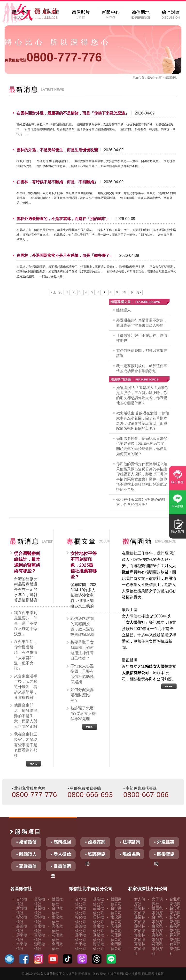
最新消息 (171, 78)
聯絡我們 (178, 532)
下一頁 (136, 292)
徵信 (96, 974)
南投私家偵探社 (157, 931)
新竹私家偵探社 (175, 913)
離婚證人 (124, 310)
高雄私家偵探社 (157, 940)
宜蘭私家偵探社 (140, 949)
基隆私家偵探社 (140, 913)
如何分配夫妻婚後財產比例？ (82, 695)
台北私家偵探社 (175, 904)
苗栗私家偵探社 (140, 922)
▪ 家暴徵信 (26, 866)
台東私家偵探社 (175, 949)
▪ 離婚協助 (130, 854)
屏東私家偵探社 (175, 940)
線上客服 (178, 482)
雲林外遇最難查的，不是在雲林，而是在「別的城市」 (63, 219)
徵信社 (152, 78)
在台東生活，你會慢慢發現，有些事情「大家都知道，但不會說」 (26, 655)
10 (124, 292)
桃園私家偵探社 (157, 913)
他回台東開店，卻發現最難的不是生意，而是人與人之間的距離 (26, 716)
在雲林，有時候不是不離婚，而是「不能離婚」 (57, 182)
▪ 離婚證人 (26, 854)
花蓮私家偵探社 (157, 949)
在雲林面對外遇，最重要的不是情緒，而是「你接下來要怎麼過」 (73, 113)
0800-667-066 (146, 794)
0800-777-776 (53, 57)
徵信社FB (117, 974)
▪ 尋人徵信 (61, 854)
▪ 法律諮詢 (130, 842)
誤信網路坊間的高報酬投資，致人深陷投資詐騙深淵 (82, 627)
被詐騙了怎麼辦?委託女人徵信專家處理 (83, 713)
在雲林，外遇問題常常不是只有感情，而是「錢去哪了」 (65, 255)
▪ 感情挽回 (61, 842)
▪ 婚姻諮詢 (95, 842)
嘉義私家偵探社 (175, 931)
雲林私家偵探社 (140, 931)
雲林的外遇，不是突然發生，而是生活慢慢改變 (57, 150)
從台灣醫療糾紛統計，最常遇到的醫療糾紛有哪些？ (27, 562)
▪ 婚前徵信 (26, 842)
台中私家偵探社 (157, 922)
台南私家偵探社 (140, 940)
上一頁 (56, 292)
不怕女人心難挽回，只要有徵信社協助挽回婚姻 (82, 674)
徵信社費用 (133, 974)
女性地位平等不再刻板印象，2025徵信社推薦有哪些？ (84, 565)
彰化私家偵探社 (175, 922)
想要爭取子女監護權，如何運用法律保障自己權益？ (82, 650)
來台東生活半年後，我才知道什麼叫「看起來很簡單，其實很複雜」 (26, 687)
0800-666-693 (90, 794)
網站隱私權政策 (153, 974)
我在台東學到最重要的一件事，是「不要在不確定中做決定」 (26, 623)
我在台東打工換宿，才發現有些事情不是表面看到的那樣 (26, 745)
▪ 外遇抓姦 (164, 842)
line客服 (178, 506)
